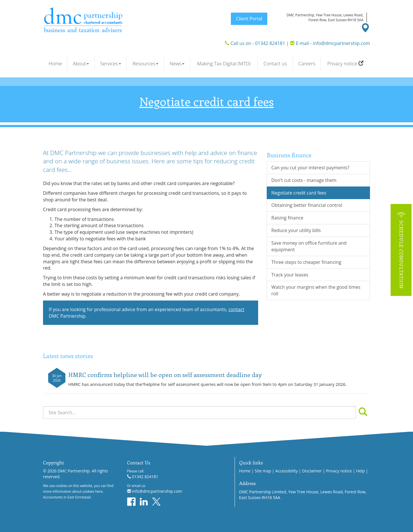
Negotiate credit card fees (299, 193)
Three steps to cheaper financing (306, 262)
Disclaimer (312, 471)
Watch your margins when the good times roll (316, 290)
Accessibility (287, 471)
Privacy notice (345, 63)
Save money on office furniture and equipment (309, 246)
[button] (401, 250)
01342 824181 (270, 43)
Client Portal (249, 19)
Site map (263, 471)
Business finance (289, 155)
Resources (145, 63)
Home (55, 63)
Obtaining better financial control (307, 205)
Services (110, 63)
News (177, 63)
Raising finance (287, 218)
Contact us (275, 63)
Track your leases (290, 275)
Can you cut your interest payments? (310, 168)
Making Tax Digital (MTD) (224, 63)
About (81, 63)
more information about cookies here (73, 491)
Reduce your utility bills (296, 230)
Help (361, 471)
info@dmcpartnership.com (341, 43)
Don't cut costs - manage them (304, 180)
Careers (307, 63)
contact (236, 309)
